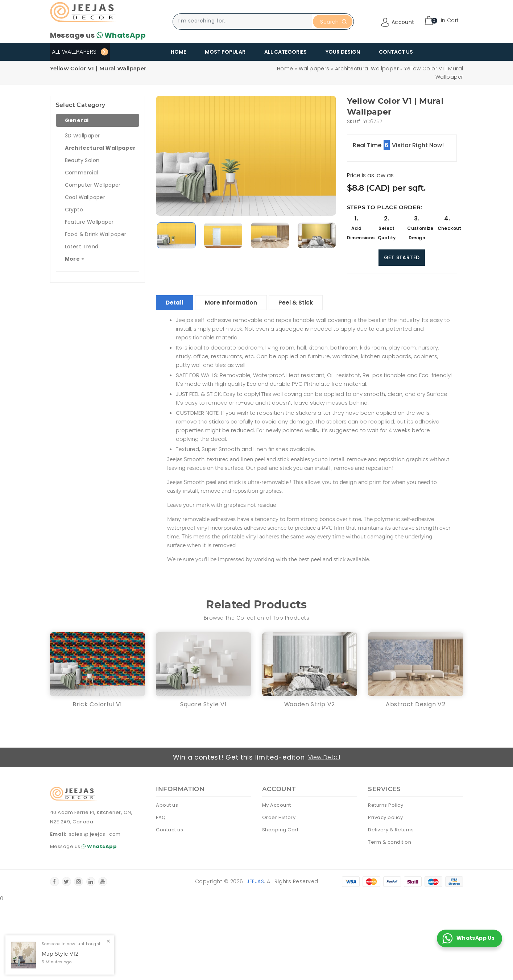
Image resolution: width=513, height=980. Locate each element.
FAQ (161, 818)
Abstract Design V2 (416, 704)
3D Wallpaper (82, 136)
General (77, 120)
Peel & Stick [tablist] (300, 303)
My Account (277, 805)
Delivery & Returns (391, 830)
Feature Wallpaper (89, 222)
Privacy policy (385, 818)
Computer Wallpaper (93, 185)
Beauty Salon (82, 160)
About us (167, 805)
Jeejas (255, 882)
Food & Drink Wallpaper (96, 234)
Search (333, 22)
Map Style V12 (60, 954)
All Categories (286, 52)
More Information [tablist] (234, 303)
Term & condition (390, 842)
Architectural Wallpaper (367, 69)
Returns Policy (386, 805)
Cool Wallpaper (85, 197)
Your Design (343, 52)
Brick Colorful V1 (97, 704)
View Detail (324, 757)
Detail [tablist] (176, 303)
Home (178, 52)
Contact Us (396, 52)
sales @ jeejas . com (95, 834)
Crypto (74, 210)
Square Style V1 (204, 704)
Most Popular (225, 52)
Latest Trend (82, 247)
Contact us (169, 830)
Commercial (82, 173)
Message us (98, 35)
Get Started (402, 257)
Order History (279, 818)
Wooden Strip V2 (310, 704)
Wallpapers (314, 69)
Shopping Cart (280, 830)
